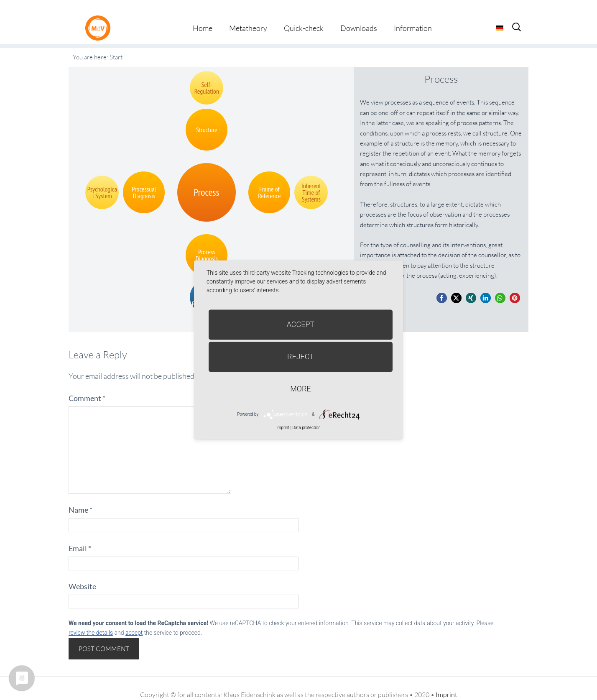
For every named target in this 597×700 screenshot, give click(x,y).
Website (82, 574)
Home (203, 16)
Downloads (359, 16)
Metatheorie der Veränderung (100, 16)
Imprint (446, 682)
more (300, 389)
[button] (442, 286)
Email (80, 536)
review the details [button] (91, 621)
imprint (283, 428)
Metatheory (248, 16)
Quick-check (304, 16)
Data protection (306, 428)
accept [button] (134, 621)
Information (413, 16)
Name (80, 498)
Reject (301, 356)
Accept (301, 324)
